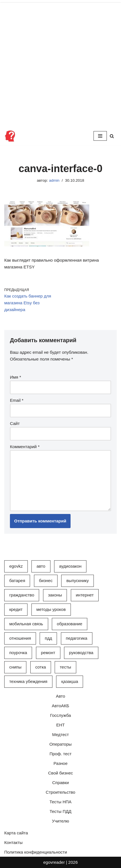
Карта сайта (16, 833)
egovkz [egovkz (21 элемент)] (16, 566)
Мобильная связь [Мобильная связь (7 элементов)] (26, 624)
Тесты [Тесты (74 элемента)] (65, 667)
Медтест (60, 734)
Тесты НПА (61, 802)
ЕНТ (61, 725)
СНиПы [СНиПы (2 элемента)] (15, 667)
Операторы (60, 744)
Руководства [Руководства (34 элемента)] (81, 653)
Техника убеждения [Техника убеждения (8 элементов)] (28, 681)
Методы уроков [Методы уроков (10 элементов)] (51, 609)
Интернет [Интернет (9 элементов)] (85, 595)
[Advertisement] (60, 63)
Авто (60, 696)
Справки (60, 783)
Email (17, 400)
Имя (15, 377)
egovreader (54, 862)
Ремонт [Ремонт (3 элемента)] (48, 653)
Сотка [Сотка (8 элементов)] (41, 667)
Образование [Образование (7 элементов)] (70, 624)
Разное (61, 763)
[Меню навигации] (100, 136)
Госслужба (61, 715)
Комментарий (25, 447)
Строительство (60, 792)
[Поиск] (112, 136)
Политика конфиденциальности (36, 852)
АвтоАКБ (60, 706)
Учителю (60, 821)
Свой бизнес (61, 773)
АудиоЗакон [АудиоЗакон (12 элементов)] (70, 566)
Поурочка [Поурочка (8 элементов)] (18, 653)
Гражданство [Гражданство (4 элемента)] (22, 595)
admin (54, 180)
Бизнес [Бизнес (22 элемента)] (46, 581)
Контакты (13, 842)
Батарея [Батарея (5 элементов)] (17, 581)
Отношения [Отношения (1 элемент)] (20, 638)
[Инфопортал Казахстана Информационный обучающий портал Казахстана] (10, 136)
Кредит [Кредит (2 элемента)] (16, 609)
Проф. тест (61, 754)
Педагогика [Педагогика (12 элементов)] (77, 638)
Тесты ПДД (60, 811)
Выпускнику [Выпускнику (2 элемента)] (78, 581)
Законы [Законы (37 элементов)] (55, 595)
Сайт (15, 423)
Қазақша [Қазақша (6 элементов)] (70, 681)
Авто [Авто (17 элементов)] (41, 566)
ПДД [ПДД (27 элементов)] (48, 638)
